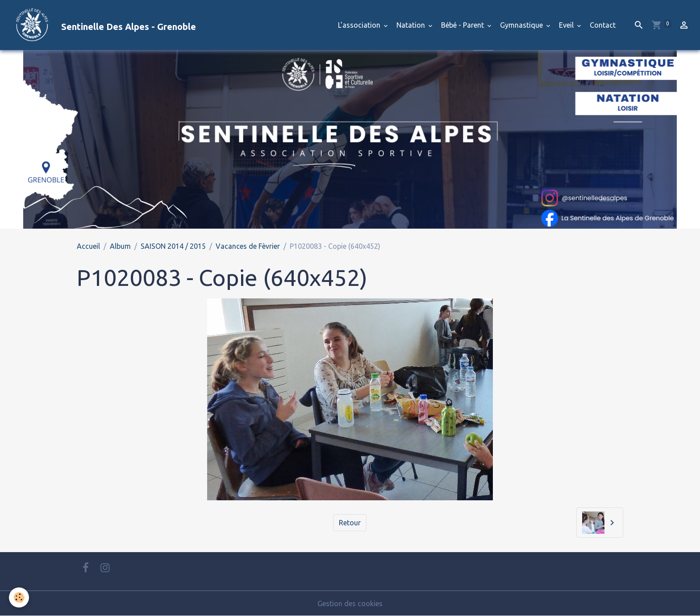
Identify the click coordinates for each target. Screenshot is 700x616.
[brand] (102, 25)
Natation (412, 25)
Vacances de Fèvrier (248, 246)
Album (120, 246)
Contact (603, 25)
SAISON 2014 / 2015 (173, 246)
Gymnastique (522, 25)
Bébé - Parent (463, 25)
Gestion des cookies (350, 603)
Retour (350, 523)
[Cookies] (19, 597)
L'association (360, 25)
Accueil (88, 246)
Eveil (567, 25)
